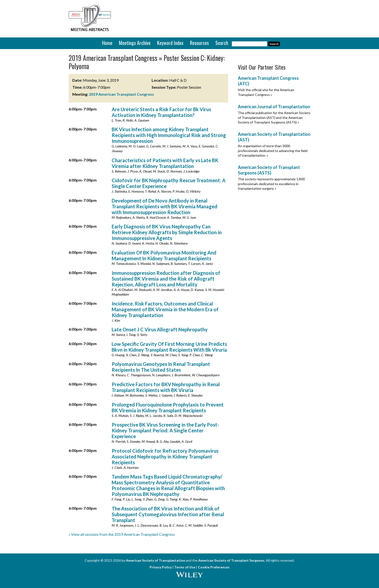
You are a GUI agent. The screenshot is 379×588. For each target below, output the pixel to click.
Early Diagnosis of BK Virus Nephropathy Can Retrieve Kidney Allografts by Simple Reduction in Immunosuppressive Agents (167, 232)
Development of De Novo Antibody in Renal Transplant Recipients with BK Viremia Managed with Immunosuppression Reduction (164, 206)
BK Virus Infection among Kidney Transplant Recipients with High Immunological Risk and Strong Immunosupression (169, 135)
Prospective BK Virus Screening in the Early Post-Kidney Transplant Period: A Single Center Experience (165, 430)
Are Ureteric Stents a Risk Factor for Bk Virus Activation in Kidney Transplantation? (161, 112)
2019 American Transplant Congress (121, 94)
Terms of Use (185, 567)
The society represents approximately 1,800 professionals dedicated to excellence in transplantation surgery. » (271, 184)
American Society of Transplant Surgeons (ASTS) (269, 170)
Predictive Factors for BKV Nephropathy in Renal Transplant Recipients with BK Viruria (166, 387)
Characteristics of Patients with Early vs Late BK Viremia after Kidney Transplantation (165, 163)
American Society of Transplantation (156, 560)
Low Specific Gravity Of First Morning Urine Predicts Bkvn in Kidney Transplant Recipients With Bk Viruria (169, 347)
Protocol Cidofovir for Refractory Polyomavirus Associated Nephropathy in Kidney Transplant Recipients (165, 457)
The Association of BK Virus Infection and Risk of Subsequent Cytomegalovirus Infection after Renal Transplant (168, 514)
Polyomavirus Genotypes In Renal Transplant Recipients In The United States (161, 367)
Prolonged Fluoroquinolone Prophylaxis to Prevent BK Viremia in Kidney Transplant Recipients (168, 407)
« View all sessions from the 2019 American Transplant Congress (122, 534)
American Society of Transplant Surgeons (231, 560)
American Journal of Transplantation (274, 107)
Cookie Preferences (214, 567)
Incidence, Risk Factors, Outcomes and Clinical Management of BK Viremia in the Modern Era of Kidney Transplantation (165, 309)
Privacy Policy (161, 567)
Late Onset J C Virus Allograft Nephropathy (160, 329)
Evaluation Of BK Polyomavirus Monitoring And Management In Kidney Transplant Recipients (164, 255)
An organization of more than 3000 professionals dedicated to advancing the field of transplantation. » (273, 151)
